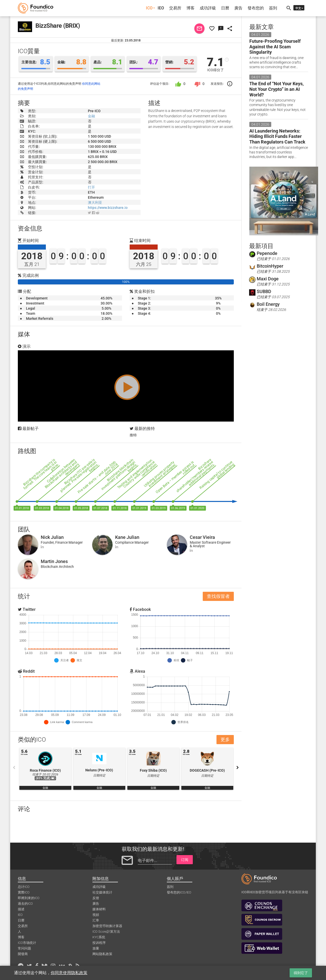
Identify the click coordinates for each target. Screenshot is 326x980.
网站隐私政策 (102, 954)
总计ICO (24, 887)
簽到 (273, 8)
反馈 (96, 898)
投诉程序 (99, 943)
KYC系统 (99, 937)
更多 (225, 739)
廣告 (238, 8)
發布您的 (256, 8)
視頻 (96, 915)
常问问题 (24, 948)
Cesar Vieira (202, 537)
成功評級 (208, 8)
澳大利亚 (95, 203)
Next (238, 768)
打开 (91, 187)
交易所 (175, 8)
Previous (14, 768)
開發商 (23, 954)
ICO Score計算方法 (106, 932)
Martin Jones (54, 561)
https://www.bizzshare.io (108, 208)
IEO (161, 8)
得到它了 (301, 973)
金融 (91, 116)
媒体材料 (99, 909)
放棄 (96, 948)
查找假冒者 (218, 596)
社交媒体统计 (102, 892)
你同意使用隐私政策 (69, 973)
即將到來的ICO (29, 898)
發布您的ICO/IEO (179, 892)
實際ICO (24, 892)
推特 (133, 435)
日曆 (225, 8)
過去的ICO (25, 904)
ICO (149, 8)
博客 (191, 8)
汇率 (96, 920)
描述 (21, 909)
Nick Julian (52, 537)
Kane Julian (127, 537)
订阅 (185, 860)
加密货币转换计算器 (107, 926)
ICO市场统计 (27, 943)
